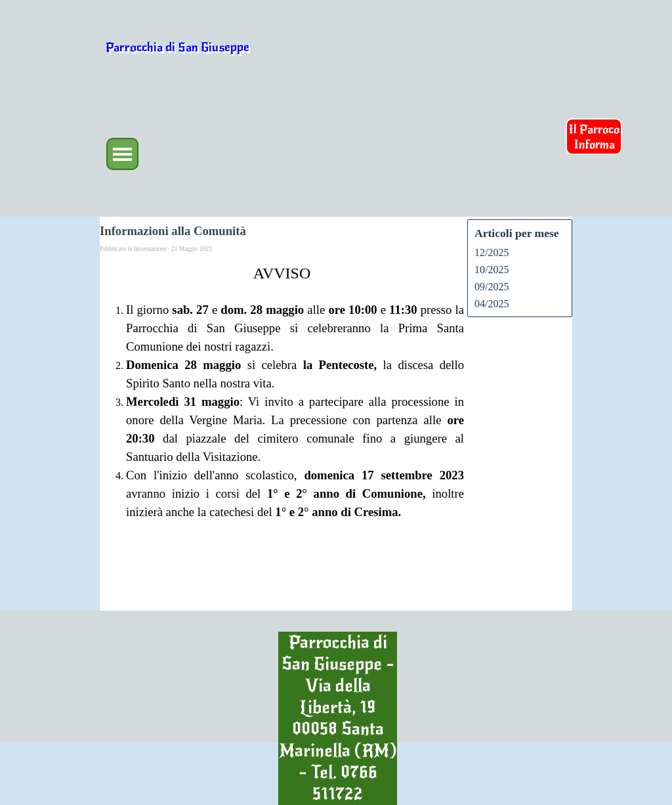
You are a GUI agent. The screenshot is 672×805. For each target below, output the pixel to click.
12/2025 (492, 252)
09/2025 (492, 287)
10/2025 (492, 270)
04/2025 (492, 304)
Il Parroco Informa (594, 137)
